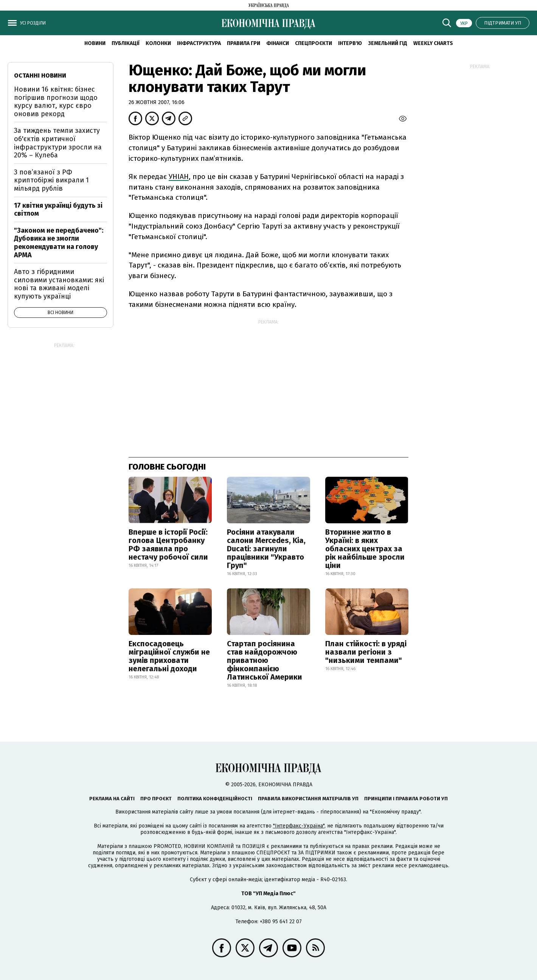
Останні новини (40, 75)
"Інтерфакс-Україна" (299, 826)
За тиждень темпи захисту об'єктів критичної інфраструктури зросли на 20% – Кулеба (58, 143)
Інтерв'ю (350, 43)
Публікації (126, 43)
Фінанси (278, 43)
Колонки (158, 43)
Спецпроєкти (314, 43)
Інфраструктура (199, 43)
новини (95, 43)
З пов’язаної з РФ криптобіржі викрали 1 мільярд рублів (51, 180)
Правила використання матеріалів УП (308, 799)
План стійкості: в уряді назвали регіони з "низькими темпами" (366, 652)
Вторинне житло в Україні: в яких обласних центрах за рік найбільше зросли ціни (365, 549)
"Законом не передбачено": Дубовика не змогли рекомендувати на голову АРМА (59, 243)
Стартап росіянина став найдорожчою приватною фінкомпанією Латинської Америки (265, 660)
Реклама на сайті (112, 799)
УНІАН (179, 177)
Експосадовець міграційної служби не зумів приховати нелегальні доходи (169, 656)
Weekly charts (433, 43)
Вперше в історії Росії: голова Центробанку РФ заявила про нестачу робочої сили (168, 544)
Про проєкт (156, 799)
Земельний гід (388, 43)
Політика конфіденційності (215, 799)
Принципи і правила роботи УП (406, 799)
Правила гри (244, 43)
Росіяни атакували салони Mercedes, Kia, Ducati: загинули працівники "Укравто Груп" (266, 549)
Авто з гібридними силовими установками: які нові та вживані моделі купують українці (59, 284)
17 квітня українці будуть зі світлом (58, 210)
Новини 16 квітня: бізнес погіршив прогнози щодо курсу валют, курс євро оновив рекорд (56, 102)
